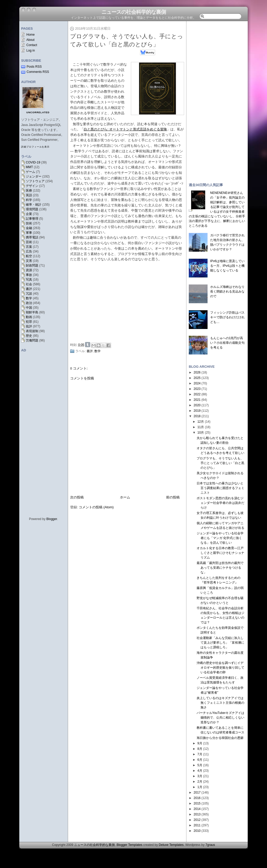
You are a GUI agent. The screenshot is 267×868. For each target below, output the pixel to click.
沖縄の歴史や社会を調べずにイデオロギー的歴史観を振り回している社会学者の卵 (220, 668)
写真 (29, 280)
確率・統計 (34, 205)
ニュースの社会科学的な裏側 (134, 12)
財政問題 (32, 265)
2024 (197, 383)
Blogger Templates (129, 845)
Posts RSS (34, 67)
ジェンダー (34, 176)
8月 (200, 749)
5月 (200, 765)
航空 (29, 256)
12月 (201, 422)
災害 (29, 261)
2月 (200, 782)
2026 (197, 372)
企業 (29, 214)
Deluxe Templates (171, 845)
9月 (200, 743)
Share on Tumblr (88, 345)
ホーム (125, 497)
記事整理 (32, 219)
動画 (29, 317)
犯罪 (29, 322)
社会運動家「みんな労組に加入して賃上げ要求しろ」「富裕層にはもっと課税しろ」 (220, 643)
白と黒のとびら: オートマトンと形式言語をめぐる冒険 (125, 129)
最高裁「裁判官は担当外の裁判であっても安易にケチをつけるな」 (220, 568)
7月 (200, 754)
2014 (197, 809)
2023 (197, 389)
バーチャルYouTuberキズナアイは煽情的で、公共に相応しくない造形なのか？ (220, 718)
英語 (29, 195)
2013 (197, 814)
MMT (29, 167)
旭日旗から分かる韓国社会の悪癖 (220, 738)
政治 (29, 303)
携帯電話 (32, 237)
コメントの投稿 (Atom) (96, 507)
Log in (31, 50)
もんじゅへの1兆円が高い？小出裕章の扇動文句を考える (227, 343)
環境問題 (32, 209)
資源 (29, 270)
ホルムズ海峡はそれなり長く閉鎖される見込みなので (227, 292)
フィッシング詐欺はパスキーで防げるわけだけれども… (227, 317)
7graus (210, 845)
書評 (29, 289)
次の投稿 (77, 497)
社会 (29, 284)
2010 (197, 831)
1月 (200, 787)
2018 (197, 416)
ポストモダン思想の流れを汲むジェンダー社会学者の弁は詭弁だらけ (220, 503)
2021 (197, 400)
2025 (197, 378)
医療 (29, 191)
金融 (29, 228)
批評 (29, 326)
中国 (29, 308)
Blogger (52, 519)
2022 (197, 394)
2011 (197, 825)
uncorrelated (38, 112)
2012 (197, 820)
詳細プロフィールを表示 (35, 147)
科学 (29, 200)
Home (31, 35)
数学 (29, 298)
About (30, 40)
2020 (197, 405)
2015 (197, 803)
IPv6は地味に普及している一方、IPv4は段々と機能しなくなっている (227, 266)
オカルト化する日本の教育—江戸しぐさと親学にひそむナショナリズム (220, 553)
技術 (29, 223)
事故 (29, 275)
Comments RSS (38, 72)
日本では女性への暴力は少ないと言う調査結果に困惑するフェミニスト (220, 488)
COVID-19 (33, 162)
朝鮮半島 (32, 312)
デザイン (32, 186)
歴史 (29, 336)
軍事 (29, 233)
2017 (197, 793)
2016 (197, 798)
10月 (201, 433)
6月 (200, 760)
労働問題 (32, 340)
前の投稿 (173, 497)
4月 (200, 771)
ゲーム (31, 172)
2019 (197, 411)
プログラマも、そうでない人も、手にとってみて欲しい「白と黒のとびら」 (220, 463)
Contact (32, 45)
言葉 (29, 247)
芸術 (29, 242)
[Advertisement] (129, 301)
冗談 (29, 294)
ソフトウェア (35, 181)
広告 (29, 251)
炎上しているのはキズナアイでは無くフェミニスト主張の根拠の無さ (220, 703)
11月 (201, 427)
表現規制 (32, 331)
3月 (200, 776)
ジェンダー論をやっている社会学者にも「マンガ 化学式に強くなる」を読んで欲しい (220, 538)
